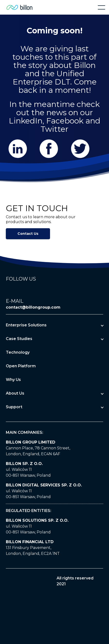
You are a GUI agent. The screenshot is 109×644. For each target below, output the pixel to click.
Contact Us (28, 234)
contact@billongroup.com (33, 307)
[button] (101, 7)
